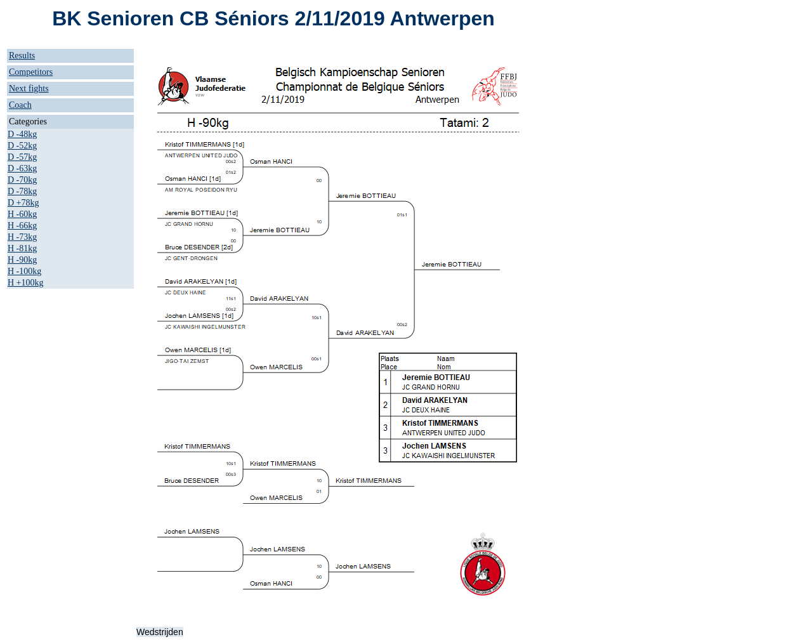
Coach (20, 105)
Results (22, 56)
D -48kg (22, 134)
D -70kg (22, 180)
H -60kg (22, 214)
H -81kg (22, 248)
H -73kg (22, 237)
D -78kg (22, 191)
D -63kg (22, 168)
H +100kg (26, 283)
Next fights (29, 89)
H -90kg (22, 260)
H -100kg (24, 271)
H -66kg (22, 226)
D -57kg (22, 157)
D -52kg (22, 146)
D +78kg (23, 203)
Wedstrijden (160, 632)
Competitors (31, 72)
